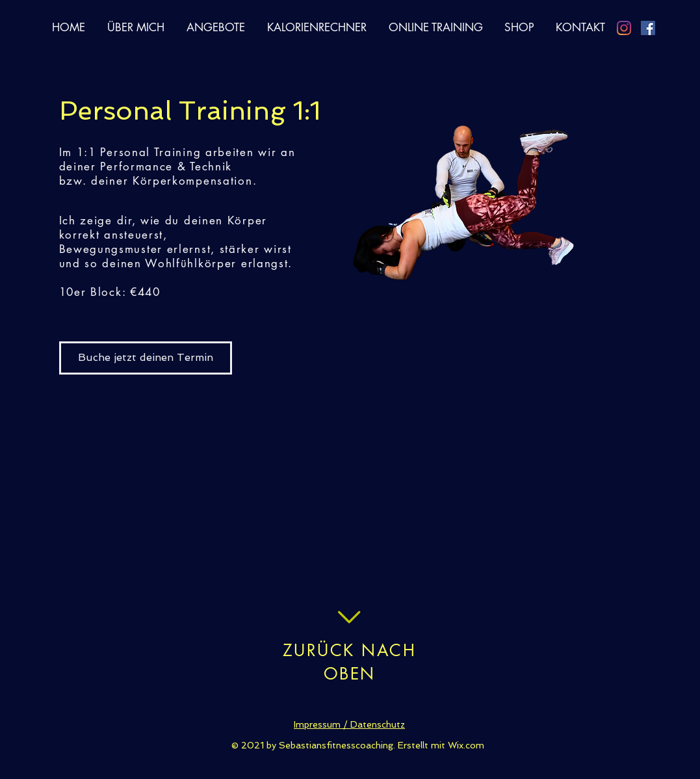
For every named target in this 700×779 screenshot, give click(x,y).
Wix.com (466, 745)
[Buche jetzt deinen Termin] (146, 358)
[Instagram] (624, 28)
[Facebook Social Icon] (648, 28)
